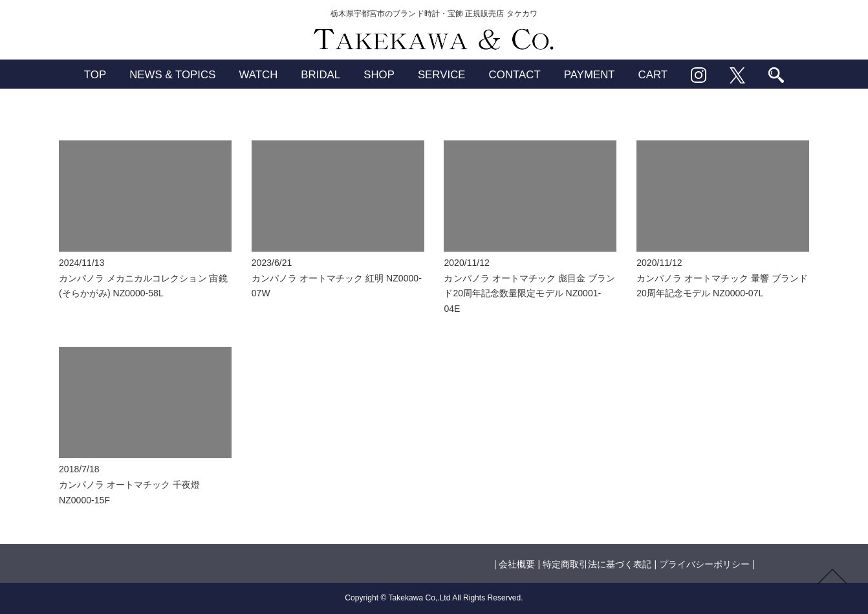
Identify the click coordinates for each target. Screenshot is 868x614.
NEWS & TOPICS (172, 75)
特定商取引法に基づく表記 (597, 564)
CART (653, 75)
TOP (95, 75)
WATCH (258, 75)
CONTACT (515, 75)
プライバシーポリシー (704, 564)
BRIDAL (320, 75)
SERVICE (442, 75)
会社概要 (517, 564)
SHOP (379, 75)
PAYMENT (590, 75)
